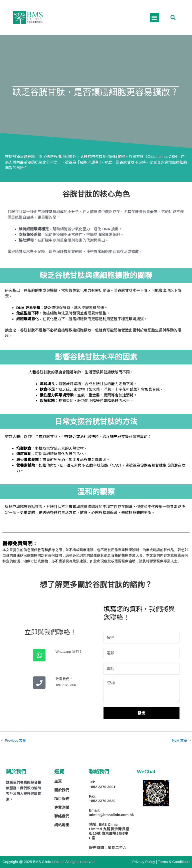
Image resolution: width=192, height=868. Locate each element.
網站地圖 (62, 825)
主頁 (58, 781)
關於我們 (62, 790)
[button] (173, 17)
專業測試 (62, 807)
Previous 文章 (13, 740)
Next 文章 (182, 740)
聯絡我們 (62, 816)
